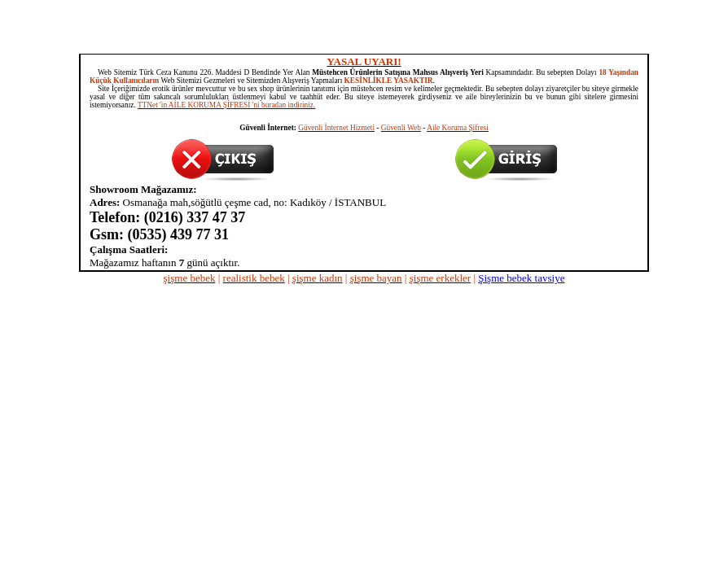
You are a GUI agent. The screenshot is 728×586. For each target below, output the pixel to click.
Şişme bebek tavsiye (521, 278)
